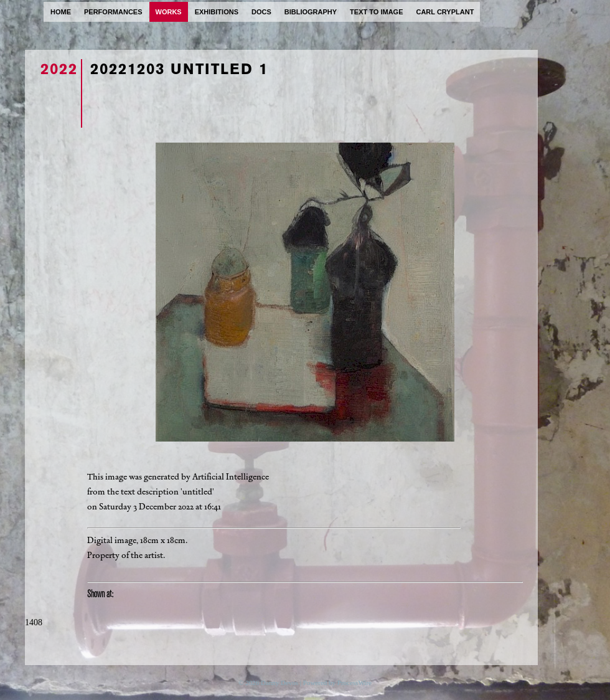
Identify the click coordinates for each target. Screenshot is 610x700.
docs (261, 12)
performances (113, 12)
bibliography (311, 12)
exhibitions (217, 12)
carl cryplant (445, 12)
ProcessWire (354, 683)
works (169, 12)
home (61, 12)
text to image (376, 12)
